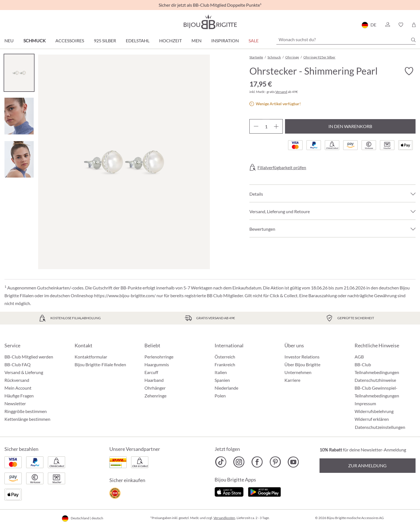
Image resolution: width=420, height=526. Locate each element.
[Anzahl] (266, 126)
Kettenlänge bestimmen (27, 419)
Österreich (225, 357)
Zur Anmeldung (367, 465)
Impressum (365, 403)
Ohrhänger (155, 388)
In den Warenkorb (350, 126)
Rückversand (17, 380)
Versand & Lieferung (24, 372)
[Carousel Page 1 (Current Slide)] (19, 73)
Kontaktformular (91, 357)
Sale (254, 40)
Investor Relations (302, 357)
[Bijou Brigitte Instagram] (239, 462)
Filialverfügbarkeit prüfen (282, 168)
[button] (387, 25)
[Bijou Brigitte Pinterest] (275, 462)
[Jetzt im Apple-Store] (229, 491)
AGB (359, 357)
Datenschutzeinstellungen (380, 427)
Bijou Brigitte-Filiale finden (100, 364)
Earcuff (151, 372)
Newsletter (15, 403)
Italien (221, 372)
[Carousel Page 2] (19, 116)
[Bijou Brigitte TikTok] (221, 462)
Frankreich (225, 364)
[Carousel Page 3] (19, 159)
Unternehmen (298, 372)
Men (197, 40)
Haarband (154, 380)
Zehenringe (155, 396)
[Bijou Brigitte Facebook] (257, 462)
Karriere (292, 380)
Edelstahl (138, 40)
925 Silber (105, 40)
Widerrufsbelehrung (374, 411)
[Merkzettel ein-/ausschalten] (409, 71)
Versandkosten (224, 518)
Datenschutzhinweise (375, 380)
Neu (9, 40)
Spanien (222, 380)
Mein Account (18, 388)
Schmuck (35, 40)
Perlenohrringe (159, 357)
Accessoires (70, 40)
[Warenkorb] (414, 25)
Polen (220, 396)
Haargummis (157, 364)
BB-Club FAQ (18, 364)
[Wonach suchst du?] (346, 40)
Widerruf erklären (372, 419)
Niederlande (226, 388)
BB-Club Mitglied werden (29, 357)
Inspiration (225, 40)
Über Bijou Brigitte (302, 364)
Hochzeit (170, 40)
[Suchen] (413, 40)
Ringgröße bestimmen (26, 411)
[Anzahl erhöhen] (276, 126)
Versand (281, 92)
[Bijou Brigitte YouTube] (293, 462)
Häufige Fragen (19, 396)
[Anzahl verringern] (256, 126)
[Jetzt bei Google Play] (264, 491)
